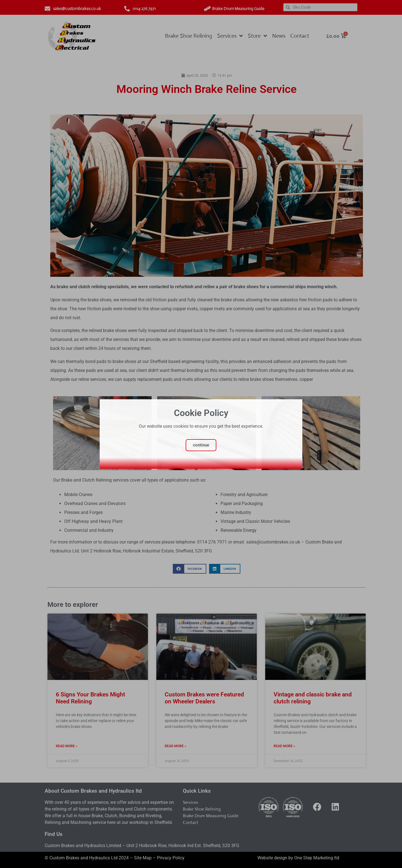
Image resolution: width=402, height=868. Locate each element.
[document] (201, 434)
